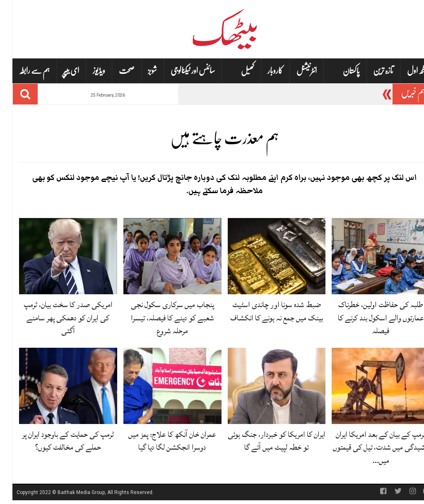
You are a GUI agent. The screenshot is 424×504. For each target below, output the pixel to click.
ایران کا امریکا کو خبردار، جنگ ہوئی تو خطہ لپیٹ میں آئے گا (264, 441)
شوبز (140, 71)
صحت (114, 71)
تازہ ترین (371, 71)
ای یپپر (59, 71)
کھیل (235, 71)
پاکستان (339, 71)
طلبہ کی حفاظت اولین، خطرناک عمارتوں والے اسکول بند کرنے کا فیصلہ (369, 317)
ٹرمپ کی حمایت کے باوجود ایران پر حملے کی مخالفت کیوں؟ (55, 441)
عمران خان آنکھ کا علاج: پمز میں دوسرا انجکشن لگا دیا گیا (160, 441)
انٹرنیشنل (294, 71)
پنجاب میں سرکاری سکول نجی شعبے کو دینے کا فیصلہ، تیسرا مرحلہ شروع (160, 317)
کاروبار (263, 71)
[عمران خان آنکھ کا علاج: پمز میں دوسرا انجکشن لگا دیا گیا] (160, 386)
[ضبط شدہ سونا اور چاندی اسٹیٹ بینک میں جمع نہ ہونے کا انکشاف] (264, 257)
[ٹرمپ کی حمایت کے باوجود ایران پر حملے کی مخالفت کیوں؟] (56, 386)
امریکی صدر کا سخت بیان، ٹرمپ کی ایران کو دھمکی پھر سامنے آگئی (56, 317)
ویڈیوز (87, 71)
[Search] (13, 94)
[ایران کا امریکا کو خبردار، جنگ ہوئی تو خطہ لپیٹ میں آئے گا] (264, 386)
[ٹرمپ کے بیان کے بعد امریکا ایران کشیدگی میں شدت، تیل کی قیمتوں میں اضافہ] (368, 386)
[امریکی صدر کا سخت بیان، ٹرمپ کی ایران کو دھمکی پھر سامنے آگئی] (56, 257)
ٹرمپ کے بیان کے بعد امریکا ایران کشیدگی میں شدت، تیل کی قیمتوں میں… (369, 447)
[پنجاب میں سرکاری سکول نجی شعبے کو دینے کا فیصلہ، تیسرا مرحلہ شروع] (160, 257)
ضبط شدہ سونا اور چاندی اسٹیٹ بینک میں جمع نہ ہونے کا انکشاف (264, 311)
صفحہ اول (406, 71)
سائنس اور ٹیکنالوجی (180, 71)
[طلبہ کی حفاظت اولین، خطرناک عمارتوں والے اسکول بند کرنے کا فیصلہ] (368, 257)
